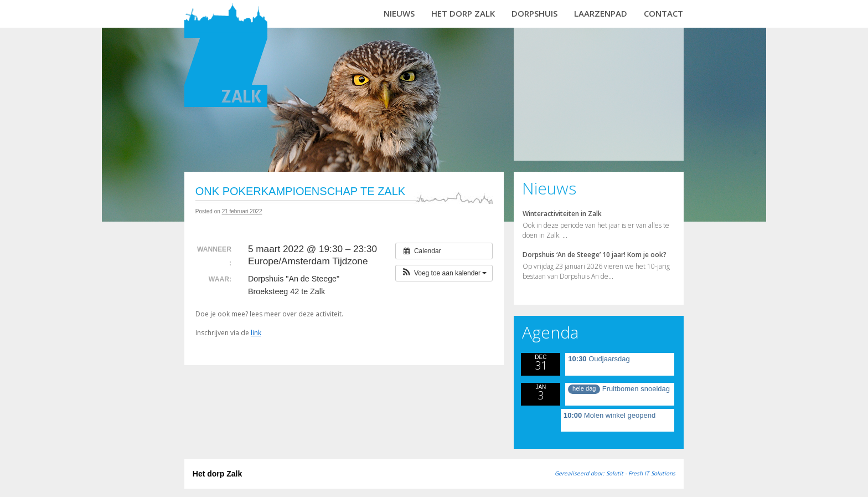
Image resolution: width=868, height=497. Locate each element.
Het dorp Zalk (463, 13)
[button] (444, 273)
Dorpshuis (534, 13)
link (256, 333)
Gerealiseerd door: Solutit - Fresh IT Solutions (615, 473)
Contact (663, 13)
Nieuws (399, 13)
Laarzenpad (601, 13)
